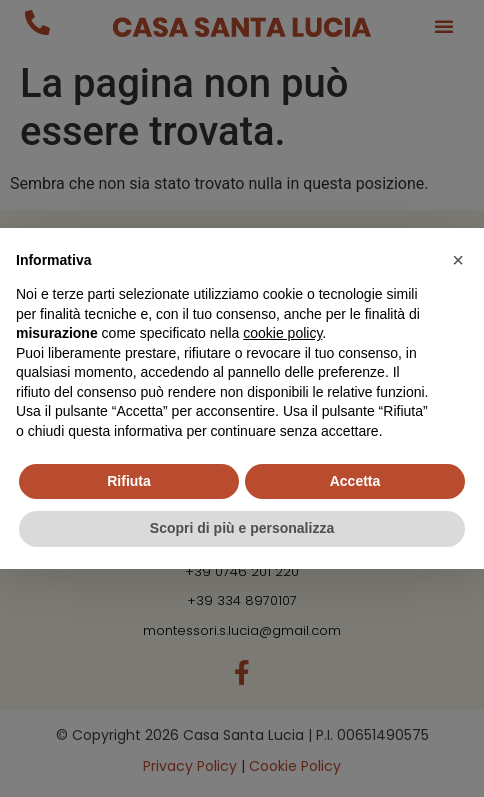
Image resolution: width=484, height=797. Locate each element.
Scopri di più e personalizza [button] (242, 528)
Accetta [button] (355, 481)
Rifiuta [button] (129, 481)
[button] (458, 260)
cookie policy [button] (282, 333)
